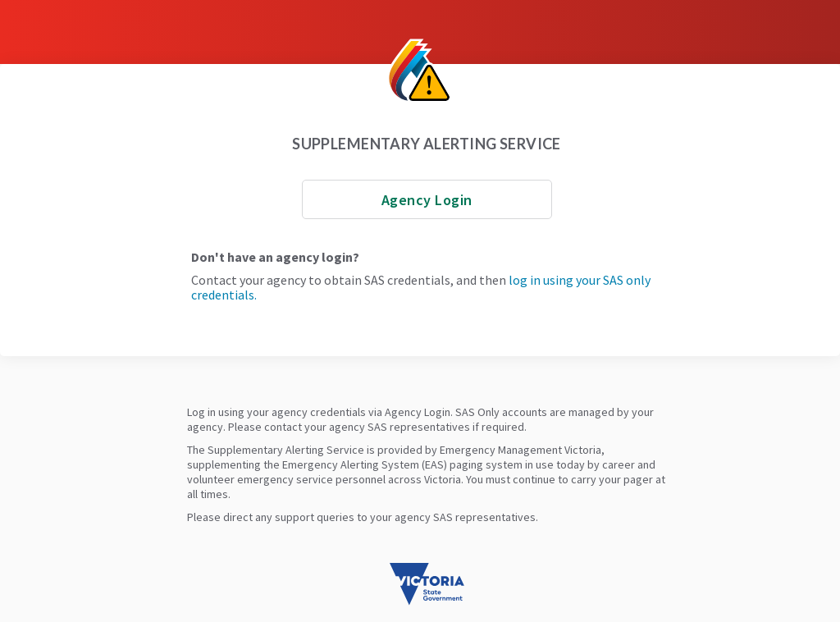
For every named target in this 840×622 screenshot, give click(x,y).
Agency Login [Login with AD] (427, 200)
